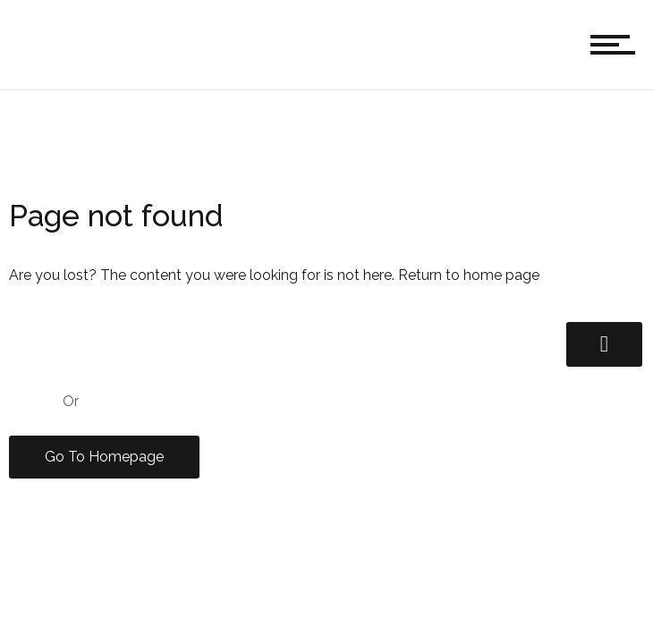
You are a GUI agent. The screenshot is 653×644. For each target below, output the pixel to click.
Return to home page (469, 275)
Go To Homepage (104, 457)
